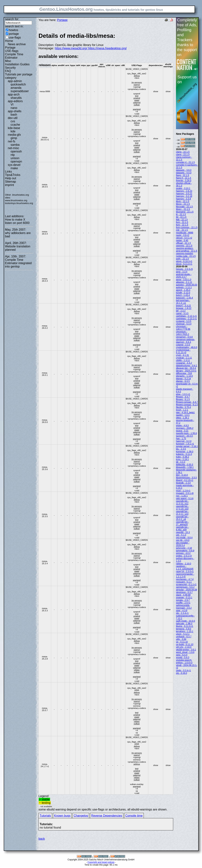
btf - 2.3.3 (181, 311)
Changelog (81, 816)
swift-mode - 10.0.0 (185, 621)
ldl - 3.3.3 (181, 462)
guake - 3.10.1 (183, 188)
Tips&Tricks (13, 175)
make (14, 168)
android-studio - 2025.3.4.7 (184, 276)
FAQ (8, 71)
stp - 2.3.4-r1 (182, 613)
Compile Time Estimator (14, 56)
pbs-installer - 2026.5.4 (183, 544)
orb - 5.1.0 (181, 535)
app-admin (15, 81)
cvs (13, 121)
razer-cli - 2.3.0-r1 (185, 571)
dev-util (13, 118)
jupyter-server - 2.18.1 (187, 446)
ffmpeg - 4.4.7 (183, 397)
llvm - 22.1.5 (182, 222)
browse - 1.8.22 (184, 308)
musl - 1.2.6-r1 (183, 491)
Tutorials (45, 816)
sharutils (16, 98)
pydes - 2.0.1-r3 (184, 556)
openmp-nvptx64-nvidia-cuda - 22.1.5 (186, 255)
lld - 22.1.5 (181, 217)
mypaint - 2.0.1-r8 (185, 493)
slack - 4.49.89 (183, 595)
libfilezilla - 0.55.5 (185, 465)
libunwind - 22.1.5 (185, 212)
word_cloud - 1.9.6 (185, 652)
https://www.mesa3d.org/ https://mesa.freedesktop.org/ (91, 48)
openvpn (16, 161)
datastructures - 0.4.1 (186, 366)
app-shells (15, 111)
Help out (11, 178)
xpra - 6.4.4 (182, 655)
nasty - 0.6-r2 (183, 235)
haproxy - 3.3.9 (183, 199)
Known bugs (62, 816)
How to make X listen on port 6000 (17, 221)
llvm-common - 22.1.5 (187, 227)
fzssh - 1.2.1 (182, 410)
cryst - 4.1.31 (182, 355)
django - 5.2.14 (183, 379)
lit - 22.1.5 (181, 214)
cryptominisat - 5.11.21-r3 (183, 351)
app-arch (14, 94)
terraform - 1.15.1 (185, 631)
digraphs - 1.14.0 (184, 376)
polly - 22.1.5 (182, 259)
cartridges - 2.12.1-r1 (186, 316)
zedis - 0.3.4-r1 (183, 670)
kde (13, 131)
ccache (15, 125)
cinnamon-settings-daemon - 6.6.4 (185, 341)
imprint (9, 185)
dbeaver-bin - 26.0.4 (186, 368)
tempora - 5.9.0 (183, 629)
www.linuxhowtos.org (16, 200)
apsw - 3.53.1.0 (184, 280)
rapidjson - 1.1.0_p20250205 (185, 568)
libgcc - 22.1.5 (183, 209)
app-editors (15, 101)
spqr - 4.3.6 (182, 611)
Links (8, 172)
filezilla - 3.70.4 (183, 407)
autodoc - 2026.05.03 (186, 285)
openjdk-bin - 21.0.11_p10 (182, 513)
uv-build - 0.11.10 (185, 644)
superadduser (20, 91)
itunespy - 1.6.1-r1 (185, 444)
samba (15, 145)
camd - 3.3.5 (182, 313)
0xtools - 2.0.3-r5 (184, 269)
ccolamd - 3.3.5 (184, 321)
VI (12, 105)
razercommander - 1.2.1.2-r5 (185, 575)
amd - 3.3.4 (182, 272)
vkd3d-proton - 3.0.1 (186, 650)
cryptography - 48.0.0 (186, 347)
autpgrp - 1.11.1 (184, 287)
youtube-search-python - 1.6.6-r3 (184, 661)
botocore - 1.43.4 (184, 298)
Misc (8, 61)
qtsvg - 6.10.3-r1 (184, 261)
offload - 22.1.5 (183, 243)
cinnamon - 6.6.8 (184, 337)
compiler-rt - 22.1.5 (185, 162)
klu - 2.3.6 (181, 449)
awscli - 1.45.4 (183, 290)
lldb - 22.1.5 (182, 220)
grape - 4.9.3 (182, 426)
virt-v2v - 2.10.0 (184, 647)
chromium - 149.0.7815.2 (182, 333)
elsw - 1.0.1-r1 (183, 394)
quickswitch (18, 84)
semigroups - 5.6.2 (185, 587)
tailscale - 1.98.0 (184, 624)
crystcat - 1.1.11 (184, 358)
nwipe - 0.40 (182, 241)
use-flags (15, 38)
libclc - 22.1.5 (183, 201)
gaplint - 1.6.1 (183, 415)
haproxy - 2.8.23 (184, 191)
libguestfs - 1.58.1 (185, 467)
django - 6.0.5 (183, 381)
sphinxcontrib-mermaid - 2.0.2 (184, 607)
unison (15, 158)
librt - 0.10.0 (182, 475)
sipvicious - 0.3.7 (184, 592)
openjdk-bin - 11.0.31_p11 (182, 502)
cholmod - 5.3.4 (184, 324)
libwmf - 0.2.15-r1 (185, 480)
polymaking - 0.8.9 (185, 551)
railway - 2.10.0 (183, 564)
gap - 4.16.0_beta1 (185, 413)
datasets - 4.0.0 (184, 173)
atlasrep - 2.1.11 (184, 282)
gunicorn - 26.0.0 (184, 436)
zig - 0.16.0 (181, 673)
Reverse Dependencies (107, 816)
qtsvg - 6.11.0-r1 (184, 264)
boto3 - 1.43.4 (183, 295)
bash (14, 115)
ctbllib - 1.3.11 (183, 360)
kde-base (14, 128)
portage (14, 34)
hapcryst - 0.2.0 (184, 441)
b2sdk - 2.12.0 (183, 293)
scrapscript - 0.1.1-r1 (186, 584)
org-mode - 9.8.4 (184, 538)
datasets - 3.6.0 (184, 170)
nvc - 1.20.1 (182, 496)
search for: (12, 19)
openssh (16, 151)
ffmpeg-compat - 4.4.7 (187, 402)
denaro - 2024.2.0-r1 (186, 371)
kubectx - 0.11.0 (184, 454)
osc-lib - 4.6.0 (183, 540)
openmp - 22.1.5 (184, 246)
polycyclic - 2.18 (184, 548)
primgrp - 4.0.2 (183, 553)
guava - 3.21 (182, 431)
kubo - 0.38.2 (182, 457)
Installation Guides (17, 64)
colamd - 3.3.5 (183, 345)
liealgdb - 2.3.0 (183, 483)
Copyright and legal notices (101, 862)
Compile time (134, 816)
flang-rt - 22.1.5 (183, 178)
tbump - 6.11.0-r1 (185, 626)
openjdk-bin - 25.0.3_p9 (182, 518)
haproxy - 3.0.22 (184, 194)
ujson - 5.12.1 (183, 634)
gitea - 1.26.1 (182, 418)
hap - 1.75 (181, 439)
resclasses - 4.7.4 (185, 579)
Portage (10, 48)
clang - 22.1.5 (183, 152)
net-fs (12, 141)
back (42, 839)
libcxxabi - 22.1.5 (184, 207)
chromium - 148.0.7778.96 (183, 328)
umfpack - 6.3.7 (184, 637)
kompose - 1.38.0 (185, 452)
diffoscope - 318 (184, 373)
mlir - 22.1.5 (182, 230)
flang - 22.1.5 (182, 175)
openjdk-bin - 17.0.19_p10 (182, 508)
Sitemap (11, 182)
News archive (17, 44)
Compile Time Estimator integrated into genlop (18, 263)
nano (14, 108)
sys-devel (14, 165)
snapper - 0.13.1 (184, 598)
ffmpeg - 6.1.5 (183, 399)
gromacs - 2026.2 (185, 428)
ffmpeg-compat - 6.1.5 (187, 405)
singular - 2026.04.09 (186, 590)
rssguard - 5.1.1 (184, 582)
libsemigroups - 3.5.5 (186, 478)
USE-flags (12, 51)
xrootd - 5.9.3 (183, 657)
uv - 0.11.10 (182, 642)
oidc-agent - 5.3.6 (185, 498)
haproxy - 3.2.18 (184, 196)
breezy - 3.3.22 (183, 306)
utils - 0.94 (181, 639)
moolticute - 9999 (185, 233)
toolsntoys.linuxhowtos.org (19, 203)
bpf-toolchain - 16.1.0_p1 (183, 302)
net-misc (13, 148)
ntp (13, 155)
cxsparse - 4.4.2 (184, 363)
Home (9, 41)
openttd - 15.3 (183, 532)
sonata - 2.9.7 (183, 600)
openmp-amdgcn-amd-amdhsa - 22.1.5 (187, 250)
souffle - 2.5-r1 (183, 603)
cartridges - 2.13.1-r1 (186, 319)
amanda (16, 88)
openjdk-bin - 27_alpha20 (182, 523)
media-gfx (14, 135)
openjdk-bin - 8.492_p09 (182, 528)
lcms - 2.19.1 (182, 459)
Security (10, 68)
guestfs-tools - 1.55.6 (186, 433)
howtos (13, 30)
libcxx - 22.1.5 (183, 204)
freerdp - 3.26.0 (184, 181)
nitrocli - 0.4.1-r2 (184, 238)
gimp (14, 138)
